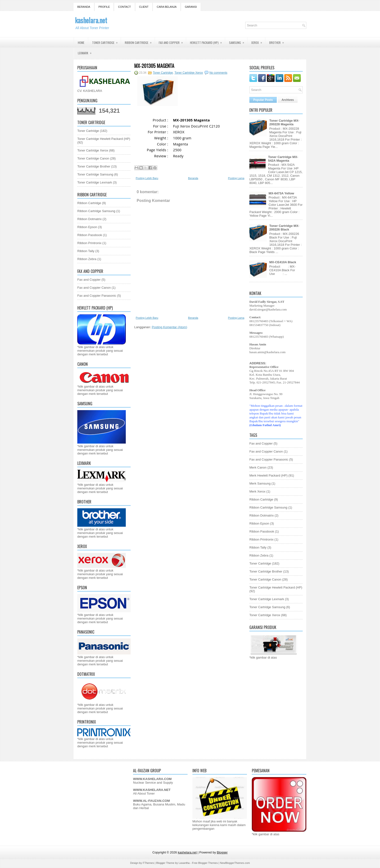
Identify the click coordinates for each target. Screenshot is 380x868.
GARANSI (191, 7)
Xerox (258, 41)
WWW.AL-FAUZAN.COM (151, 801)
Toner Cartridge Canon (93, 158)
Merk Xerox (257, 491)
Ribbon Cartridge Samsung (96, 211)
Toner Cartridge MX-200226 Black (284, 228)
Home (81, 43)
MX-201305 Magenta (154, 66)
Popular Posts (263, 100)
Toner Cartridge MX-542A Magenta (283, 159)
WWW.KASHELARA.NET (152, 790)
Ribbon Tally (86, 251)
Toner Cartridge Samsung (95, 174)
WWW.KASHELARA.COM (152, 779)
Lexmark (86, 51)
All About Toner (144, 793)
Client (144, 7)
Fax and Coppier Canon (94, 288)
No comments (218, 73)
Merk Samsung (260, 483)
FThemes (148, 863)
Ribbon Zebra (87, 259)
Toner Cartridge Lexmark (95, 182)
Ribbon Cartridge (140, 41)
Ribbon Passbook (90, 235)
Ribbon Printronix (89, 243)
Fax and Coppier (172, 41)
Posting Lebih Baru (147, 178)
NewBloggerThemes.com (235, 863)
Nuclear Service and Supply (153, 783)
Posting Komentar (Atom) (169, 327)
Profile (104, 7)
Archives (288, 100)
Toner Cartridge (106, 41)
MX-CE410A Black (283, 262)
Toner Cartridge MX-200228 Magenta (284, 122)
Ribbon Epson (87, 227)
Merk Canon (258, 467)
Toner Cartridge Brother (94, 166)
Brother (278, 41)
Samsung (238, 41)
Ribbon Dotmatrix (89, 219)
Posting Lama (236, 178)
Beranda (84, 7)
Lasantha (184, 863)
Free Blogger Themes (205, 863)
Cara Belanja (167, 7)
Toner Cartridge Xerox (93, 150)
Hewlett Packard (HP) (207, 41)
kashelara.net (91, 20)
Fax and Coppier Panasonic (97, 296)
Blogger (222, 852)
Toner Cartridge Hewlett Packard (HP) (104, 139)
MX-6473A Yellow (281, 193)
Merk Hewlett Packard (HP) (268, 475)
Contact (124, 7)
